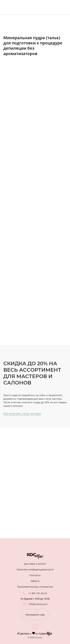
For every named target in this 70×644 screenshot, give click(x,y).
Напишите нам (35, 615)
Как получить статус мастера (22, 414)
